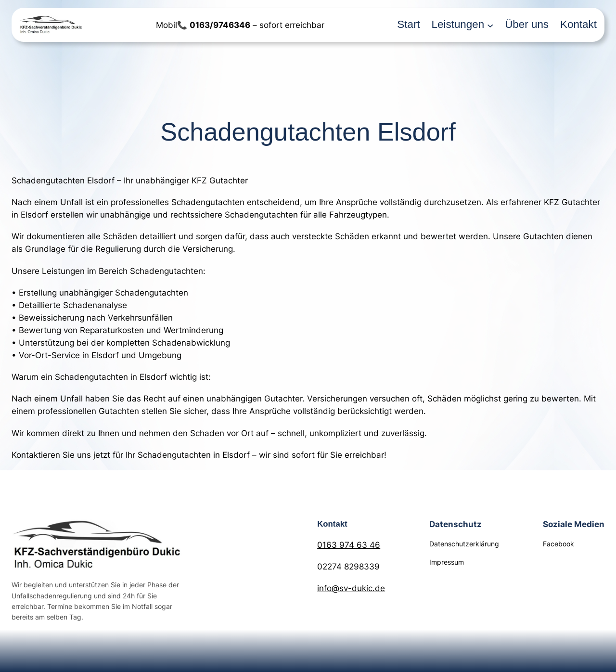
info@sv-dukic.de (351, 588)
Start (408, 24)
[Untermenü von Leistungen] (490, 25)
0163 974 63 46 (349, 545)
